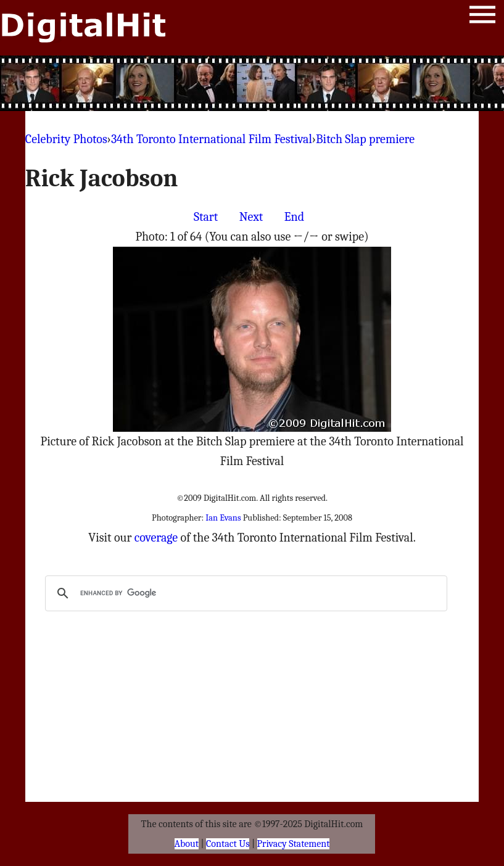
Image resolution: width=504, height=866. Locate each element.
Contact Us (228, 844)
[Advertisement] (252, 83)
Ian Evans (223, 518)
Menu (482, 17)
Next (251, 217)
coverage (156, 538)
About (187, 844)
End (294, 217)
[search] (244, 593)
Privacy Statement (294, 844)
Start (206, 217)
